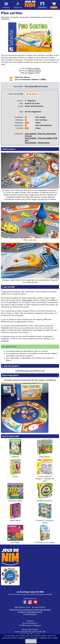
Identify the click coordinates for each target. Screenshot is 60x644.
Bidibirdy (15, 448)
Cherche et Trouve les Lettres (45, 513)
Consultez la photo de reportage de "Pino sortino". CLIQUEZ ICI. (30, 380)
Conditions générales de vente (30, 612)
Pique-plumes (45, 448)
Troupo (15, 468)
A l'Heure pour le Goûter (45, 534)
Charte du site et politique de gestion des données (30, 610)
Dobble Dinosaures (45, 492)
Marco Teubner (34, 68)
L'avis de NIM (14, 17)
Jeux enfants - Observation (37, 143)
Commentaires (5, 19)
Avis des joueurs (24, 17)
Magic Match (15, 512)
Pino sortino (27, 300)
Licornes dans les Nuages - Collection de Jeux (45, 470)
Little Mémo (15, 534)
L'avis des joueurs (11, 366)
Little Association (15, 492)
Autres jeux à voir (47, 17)
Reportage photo (35, 17)
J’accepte (31, 641)
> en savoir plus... (30, 614)
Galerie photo (5, 17)
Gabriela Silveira (34, 71)
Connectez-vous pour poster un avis (30, 371)
